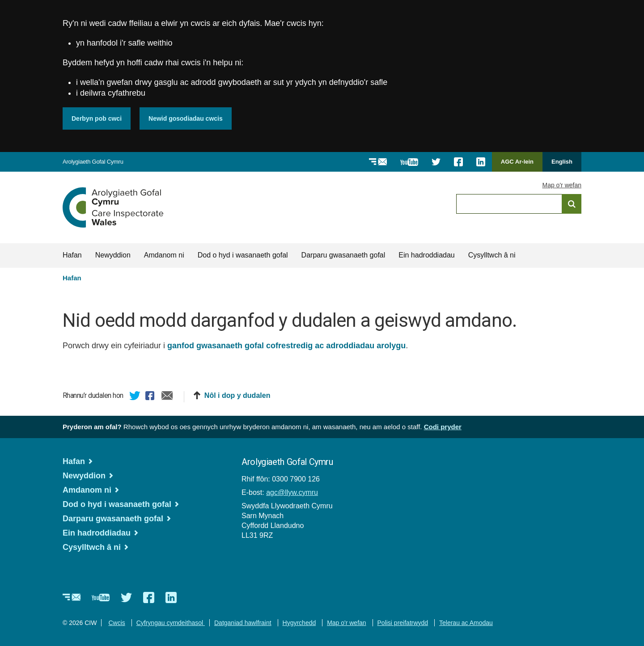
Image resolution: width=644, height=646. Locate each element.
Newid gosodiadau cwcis (186, 118)
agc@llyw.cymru (292, 492)
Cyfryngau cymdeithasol (171, 623)
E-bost (167, 397)
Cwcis (117, 623)
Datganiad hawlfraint (243, 623)
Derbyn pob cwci (97, 118)
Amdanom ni (164, 255)
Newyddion (113, 255)
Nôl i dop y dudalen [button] (237, 395)
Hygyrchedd (299, 623)
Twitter (135, 397)
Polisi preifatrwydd (403, 623)
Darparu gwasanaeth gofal (343, 255)
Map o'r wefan (562, 185)
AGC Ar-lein (520, 165)
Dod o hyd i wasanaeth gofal (243, 255)
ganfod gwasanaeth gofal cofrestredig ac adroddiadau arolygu (286, 346)
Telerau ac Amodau (466, 623)
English (562, 162)
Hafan (72, 255)
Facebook (151, 397)
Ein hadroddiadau (426, 255)
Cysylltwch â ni (492, 255)
